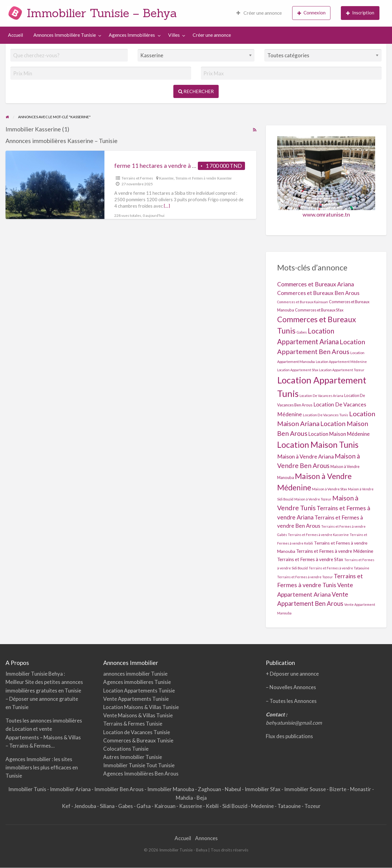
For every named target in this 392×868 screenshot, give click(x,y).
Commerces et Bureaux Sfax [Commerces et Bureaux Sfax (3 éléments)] (319, 310)
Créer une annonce (259, 13)
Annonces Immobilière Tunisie (65, 35)
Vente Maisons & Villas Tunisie (138, 715)
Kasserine (166, 178)
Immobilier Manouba (171, 789)
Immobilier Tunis (28, 789)
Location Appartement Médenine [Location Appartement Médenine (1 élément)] (341, 362)
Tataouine (290, 806)
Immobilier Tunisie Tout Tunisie (139, 765)
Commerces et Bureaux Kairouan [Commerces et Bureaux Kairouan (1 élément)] (303, 302)
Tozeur (313, 806)
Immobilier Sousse (305, 789)
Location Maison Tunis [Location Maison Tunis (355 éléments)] (318, 445)
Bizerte (338, 789)
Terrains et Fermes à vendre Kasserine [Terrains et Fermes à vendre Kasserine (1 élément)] (318, 535)
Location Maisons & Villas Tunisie (141, 707)
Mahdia (185, 798)
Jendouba (86, 806)
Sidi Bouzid (235, 806)
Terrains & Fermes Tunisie (133, 724)
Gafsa (144, 806)
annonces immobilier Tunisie (135, 674)
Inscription (360, 13)
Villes (174, 35)
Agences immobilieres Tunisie (137, 682)
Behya (56, 674)
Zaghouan (210, 789)
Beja (202, 798)
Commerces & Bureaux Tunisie (138, 740)
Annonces (206, 838)
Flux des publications (289, 736)
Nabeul (233, 789)
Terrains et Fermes (137, 178)
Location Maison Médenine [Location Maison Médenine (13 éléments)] (339, 434)
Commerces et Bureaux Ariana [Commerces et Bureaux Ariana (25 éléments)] (316, 284)
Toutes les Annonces (293, 701)
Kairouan (165, 806)
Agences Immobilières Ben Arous (141, 774)
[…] (167, 206)
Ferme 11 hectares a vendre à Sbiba (160, 166)
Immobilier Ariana (71, 789)
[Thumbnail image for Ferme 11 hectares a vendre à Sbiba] (55, 185)
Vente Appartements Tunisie (136, 699)
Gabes (126, 806)
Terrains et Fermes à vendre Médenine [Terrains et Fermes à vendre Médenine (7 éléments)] (335, 551)
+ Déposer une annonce (292, 674)
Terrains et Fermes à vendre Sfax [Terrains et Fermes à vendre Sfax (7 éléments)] (310, 559)
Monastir (361, 789)
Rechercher (196, 91)
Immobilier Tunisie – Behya (102, 13)
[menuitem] (259, 13)
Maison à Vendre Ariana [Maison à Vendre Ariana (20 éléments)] (305, 456)
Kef (67, 806)
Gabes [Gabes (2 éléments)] (302, 332)
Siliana (108, 806)
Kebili (213, 806)
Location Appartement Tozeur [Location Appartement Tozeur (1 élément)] (342, 370)
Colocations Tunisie (126, 749)
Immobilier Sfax (263, 789)
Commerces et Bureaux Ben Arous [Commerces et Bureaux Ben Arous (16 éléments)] (318, 293)
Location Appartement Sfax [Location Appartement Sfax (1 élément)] (298, 370)
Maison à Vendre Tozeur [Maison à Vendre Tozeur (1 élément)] (313, 499)
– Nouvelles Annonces (291, 687)
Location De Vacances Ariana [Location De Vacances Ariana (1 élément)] (321, 396)
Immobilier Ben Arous (119, 789)
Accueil (15, 35)
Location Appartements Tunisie (139, 691)
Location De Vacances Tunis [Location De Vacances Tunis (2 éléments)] (326, 415)
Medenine (263, 806)
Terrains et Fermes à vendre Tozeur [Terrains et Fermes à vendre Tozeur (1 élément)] (305, 577)
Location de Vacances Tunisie (137, 732)
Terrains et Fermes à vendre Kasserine (204, 178)
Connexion (312, 13)
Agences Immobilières (132, 35)
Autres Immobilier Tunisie (133, 757)
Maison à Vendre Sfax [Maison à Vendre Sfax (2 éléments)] (330, 489)
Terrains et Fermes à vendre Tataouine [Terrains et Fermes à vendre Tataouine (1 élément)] (339, 568)
